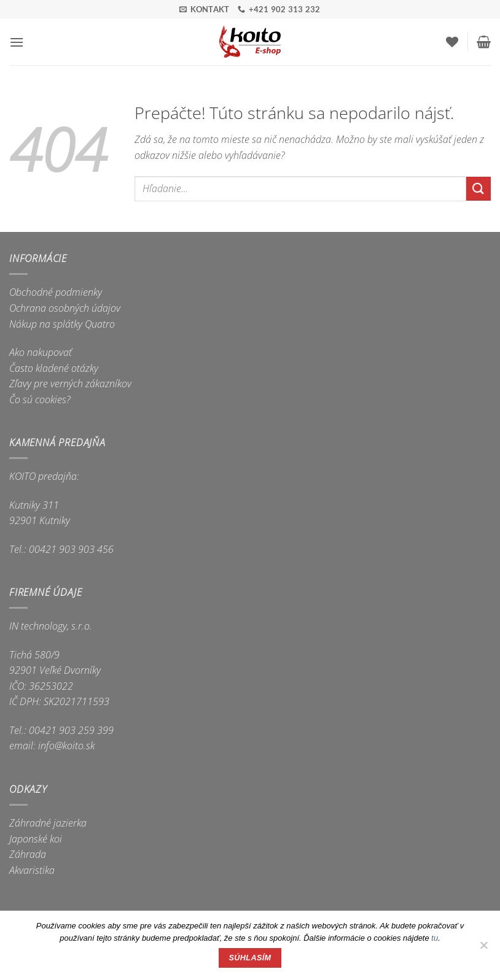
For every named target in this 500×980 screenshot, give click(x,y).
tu (435, 938)
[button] (17, 42)
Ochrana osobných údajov (65, 308)
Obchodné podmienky (56, 292)
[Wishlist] (452, 42)
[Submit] (479, 189)
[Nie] (483, 949)
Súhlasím (250, 958)
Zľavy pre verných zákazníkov (70, 384)
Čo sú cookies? (40, 399)
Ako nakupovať (41, 352)
